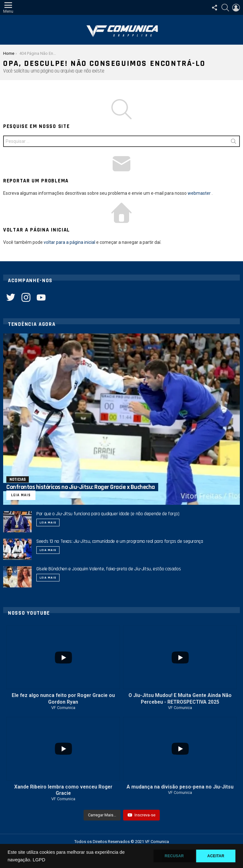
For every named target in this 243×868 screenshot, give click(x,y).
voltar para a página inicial (69, 242)
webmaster (199, 193)
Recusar (174, 856)
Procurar (234, 143)
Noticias (18, 479)
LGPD (39, 860)
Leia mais (48, 523)
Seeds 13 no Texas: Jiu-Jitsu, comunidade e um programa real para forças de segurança (120, 541)
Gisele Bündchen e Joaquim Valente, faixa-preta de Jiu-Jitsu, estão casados (109, 569)
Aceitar (216, 856)
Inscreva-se (141, 815)
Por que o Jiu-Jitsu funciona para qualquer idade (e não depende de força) (108, 514)
